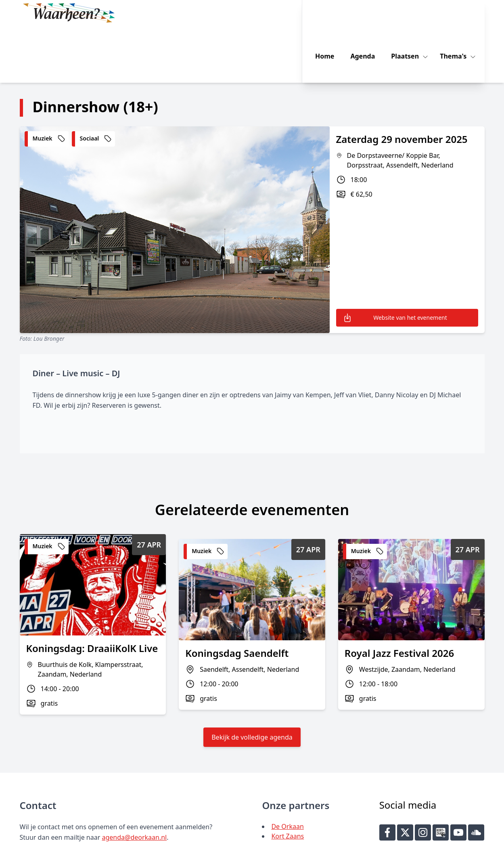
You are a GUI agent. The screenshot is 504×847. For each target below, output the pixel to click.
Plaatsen (414, 13)
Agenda (371, 13)
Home (333, 13)
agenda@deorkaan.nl (134, 780)
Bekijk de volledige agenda (252, 680)
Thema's (462, 13)
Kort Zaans (288, 779)
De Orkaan (287, 769)
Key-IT (370, 837)
